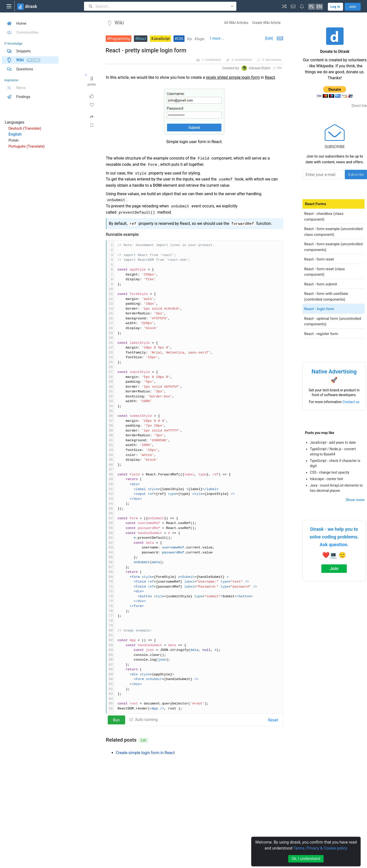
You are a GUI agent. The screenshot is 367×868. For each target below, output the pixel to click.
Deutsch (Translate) (25, 128)
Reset (273, 720)
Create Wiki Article (266, 23)
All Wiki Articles (236, 23)
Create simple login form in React (145, 753)
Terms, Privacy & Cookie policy (320, 848)
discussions (274, 60)
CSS (180, 39)
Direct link (359, 106)
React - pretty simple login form (146, 50)
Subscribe (356, 174)
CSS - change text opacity (330, 472)
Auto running (146, 719)
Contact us (351, 402)
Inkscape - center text (326, 479)
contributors (213, 60)
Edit (143, 740)
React (142, 39)
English (15, 134)
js (191, 39)
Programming (120, 39)
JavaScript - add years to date (333, 442)
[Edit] (269, 38)
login (201, 39)
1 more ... (217, 38)
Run (116, 720)
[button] (284, 6)
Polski (14, 140)
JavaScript (162, 39)
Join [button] (353, 7)
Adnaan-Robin (259, 68)
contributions (243, 60)
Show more (355, 500)
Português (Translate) (27, 146)
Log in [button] (335, 7)
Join (334, 568)
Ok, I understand (306, 859)
